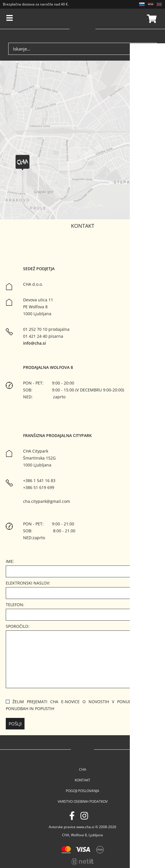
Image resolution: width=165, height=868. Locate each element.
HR (151, 4)
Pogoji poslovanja (82, 791)
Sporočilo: (18, 626)
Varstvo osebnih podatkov (83, 801)
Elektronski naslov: (28, 583)
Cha (83, 769)
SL (142, 4)
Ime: (10, 561)
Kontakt (82, 780)
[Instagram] (84, 816)
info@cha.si (34, 343)
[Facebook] (72, 816)
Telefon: (15, 605)
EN (159, 4)
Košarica (151, 19)
